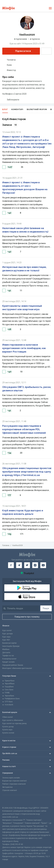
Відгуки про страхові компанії (14, 781)
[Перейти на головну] (8, 8)
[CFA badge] (9, 801)
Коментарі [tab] (17, 109)
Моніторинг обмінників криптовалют (17, 668)
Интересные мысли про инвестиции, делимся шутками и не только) (24, 269)
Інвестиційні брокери (11, 646)
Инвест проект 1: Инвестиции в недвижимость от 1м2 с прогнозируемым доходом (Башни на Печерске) (25, 188)
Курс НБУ (6, 640)
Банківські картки (9, 643)
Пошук (46, 608)
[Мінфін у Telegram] (19, 565)
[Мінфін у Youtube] (43, 565)
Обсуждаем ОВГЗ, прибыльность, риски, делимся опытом (27, 389)
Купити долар (8, 727)
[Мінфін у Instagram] (35, 565)
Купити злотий (8, 733)
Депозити (6, 653)
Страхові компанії (10, 790)
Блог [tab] (5, 111)
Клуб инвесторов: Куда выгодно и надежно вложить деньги (23, 512)
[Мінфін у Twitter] (27, 565)
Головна (6, 545)
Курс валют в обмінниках (13, 720)
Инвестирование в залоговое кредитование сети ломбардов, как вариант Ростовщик (24, 348)
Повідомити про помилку (27, 617)
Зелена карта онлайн (11, 778)
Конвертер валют (9, 659)
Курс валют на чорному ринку (14, 723)
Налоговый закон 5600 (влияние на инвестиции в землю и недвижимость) (25, 230)
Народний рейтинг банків (13, 665)
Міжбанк (6, 649)
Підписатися (21, 51)
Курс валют (7, 630)
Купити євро (7, 730)
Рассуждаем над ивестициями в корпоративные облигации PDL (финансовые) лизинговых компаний (24, 429)
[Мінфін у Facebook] (11, 565)
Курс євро (6, 637)
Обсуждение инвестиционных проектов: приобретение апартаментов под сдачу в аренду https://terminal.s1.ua (27, 472)
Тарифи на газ (8, 656)
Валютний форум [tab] (37, 109)
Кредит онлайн (8, 662)
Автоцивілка (7, 787)
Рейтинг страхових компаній (14, 784)
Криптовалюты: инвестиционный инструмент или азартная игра (22, 308)
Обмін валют (8, 717)
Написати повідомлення (46, 51)
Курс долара (7, 634)
